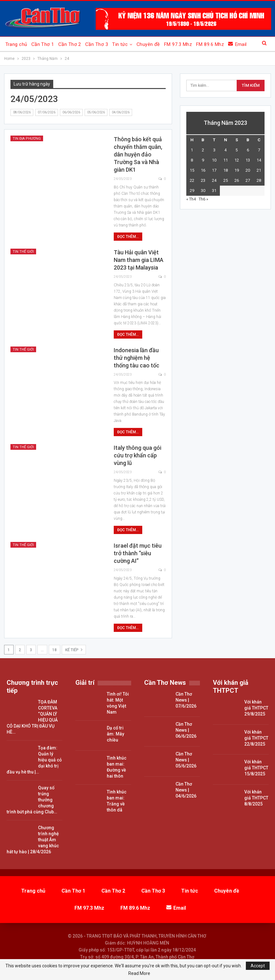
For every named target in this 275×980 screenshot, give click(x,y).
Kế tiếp (74, 650)
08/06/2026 (22, 112)
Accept (258, 966)
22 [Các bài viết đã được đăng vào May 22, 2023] (192, 180)
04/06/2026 (121, 112)
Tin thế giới (23, 252)
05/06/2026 (96, 112)
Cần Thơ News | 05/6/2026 (186, 760)
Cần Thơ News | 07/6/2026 (186, 700)
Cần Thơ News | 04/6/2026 (186, 790)
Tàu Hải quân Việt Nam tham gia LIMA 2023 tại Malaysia (139, 260)
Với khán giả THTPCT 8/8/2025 (256, 798)
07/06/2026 (47, 112)
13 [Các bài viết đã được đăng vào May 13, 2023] (248, 160)
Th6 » (203, 199)
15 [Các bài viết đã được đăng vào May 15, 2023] (192, 170)
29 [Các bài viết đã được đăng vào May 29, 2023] (192, 191)
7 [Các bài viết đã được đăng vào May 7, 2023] (259, 150)
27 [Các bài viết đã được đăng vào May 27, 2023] (248, 180)
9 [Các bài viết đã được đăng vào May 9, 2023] (203, 160)
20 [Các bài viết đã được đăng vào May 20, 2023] (248, 170)
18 (54, 650)
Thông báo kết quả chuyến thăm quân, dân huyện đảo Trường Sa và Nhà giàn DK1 (138, 154)
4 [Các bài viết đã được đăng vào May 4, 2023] (225, 150)
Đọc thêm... (128, 237)
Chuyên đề (148, 44)
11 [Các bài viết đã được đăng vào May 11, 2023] (226, 160)
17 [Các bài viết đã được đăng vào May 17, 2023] (214, 170)
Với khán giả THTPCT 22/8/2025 (256, 738)
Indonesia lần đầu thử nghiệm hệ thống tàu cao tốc (137, 358)
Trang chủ (16, 44)
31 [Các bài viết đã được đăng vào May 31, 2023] (214, 191)
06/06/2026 (71, 112)
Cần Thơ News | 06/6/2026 (186, 730)
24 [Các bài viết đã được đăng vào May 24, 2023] (214, 180)
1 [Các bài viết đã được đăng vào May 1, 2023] (192, 150)
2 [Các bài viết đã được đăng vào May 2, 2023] (203, 150)
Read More (139, 973)
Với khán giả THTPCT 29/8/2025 (256, 708)
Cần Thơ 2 (70, 44)
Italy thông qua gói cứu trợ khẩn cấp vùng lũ (137, 455)
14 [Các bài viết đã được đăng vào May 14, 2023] (259, 160)
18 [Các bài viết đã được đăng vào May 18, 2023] (226, 170)
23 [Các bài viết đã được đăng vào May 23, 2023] (203, 180)
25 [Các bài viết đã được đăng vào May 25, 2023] (226, 180)
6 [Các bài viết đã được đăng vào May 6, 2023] (248, 150)
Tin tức (120, 44)
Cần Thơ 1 (43, 44)
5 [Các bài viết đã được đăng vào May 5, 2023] (237, 150)
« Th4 (191, 199)
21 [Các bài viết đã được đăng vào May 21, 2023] (259, 170)
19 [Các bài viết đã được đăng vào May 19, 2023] (237, 170)
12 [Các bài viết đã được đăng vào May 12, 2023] (237, 160)
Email (176, 908)
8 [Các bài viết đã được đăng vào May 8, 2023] (192, 160)
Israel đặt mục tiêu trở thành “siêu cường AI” (138, 553)
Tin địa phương (27, 139)
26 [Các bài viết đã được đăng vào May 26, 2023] (237, 180)
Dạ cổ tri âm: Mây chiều (115, 734)
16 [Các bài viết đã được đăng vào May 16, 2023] (203, 170)
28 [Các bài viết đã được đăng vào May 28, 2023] (259, 180)
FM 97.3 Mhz (178, 44)
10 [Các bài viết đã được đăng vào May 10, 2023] (214, 160)
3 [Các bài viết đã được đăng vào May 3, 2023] (214, 150)
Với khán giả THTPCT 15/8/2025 (256, 768)
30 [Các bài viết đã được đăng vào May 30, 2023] (203, 191)
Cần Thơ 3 (97, 44)
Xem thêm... (209, 44)
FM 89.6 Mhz (135, 908)
